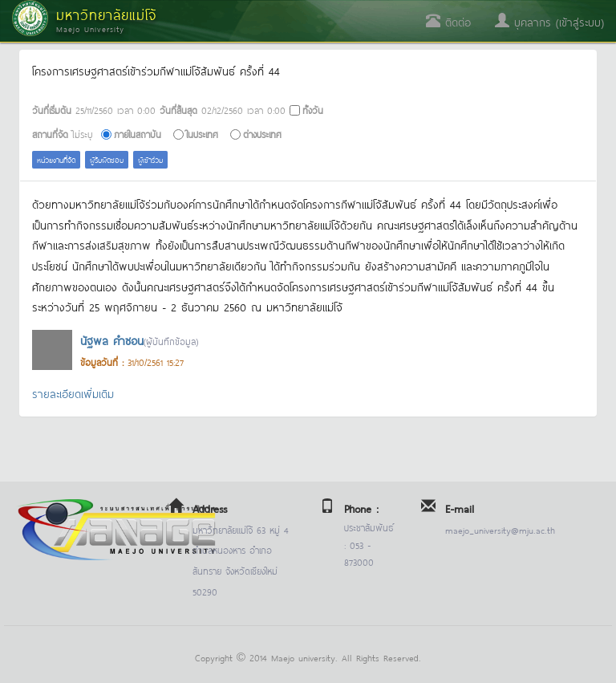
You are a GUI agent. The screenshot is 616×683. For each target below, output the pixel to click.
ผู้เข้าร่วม (150, 159)
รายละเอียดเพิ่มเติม (73, 393)
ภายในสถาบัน (138, 134)
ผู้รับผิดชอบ (107, 159)
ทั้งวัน (313, 110)
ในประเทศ (202, 134)
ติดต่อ (448, 21)
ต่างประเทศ (262, 134)
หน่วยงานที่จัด (56, 159)
